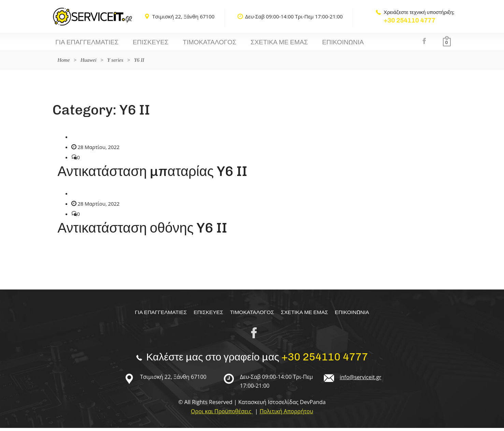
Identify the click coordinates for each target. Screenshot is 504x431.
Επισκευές (138, 44)
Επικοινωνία (305, 44)
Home (64, 63)
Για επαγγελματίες (83, 44)
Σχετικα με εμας (250, 44)
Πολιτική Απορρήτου (286, 414)
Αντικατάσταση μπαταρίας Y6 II (153, 174)
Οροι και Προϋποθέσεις (222, 414)
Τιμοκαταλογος (189, 44)
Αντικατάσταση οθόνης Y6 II (142, 231)
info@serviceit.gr (361, 380)
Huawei (89, 63)
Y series (115, 63)
